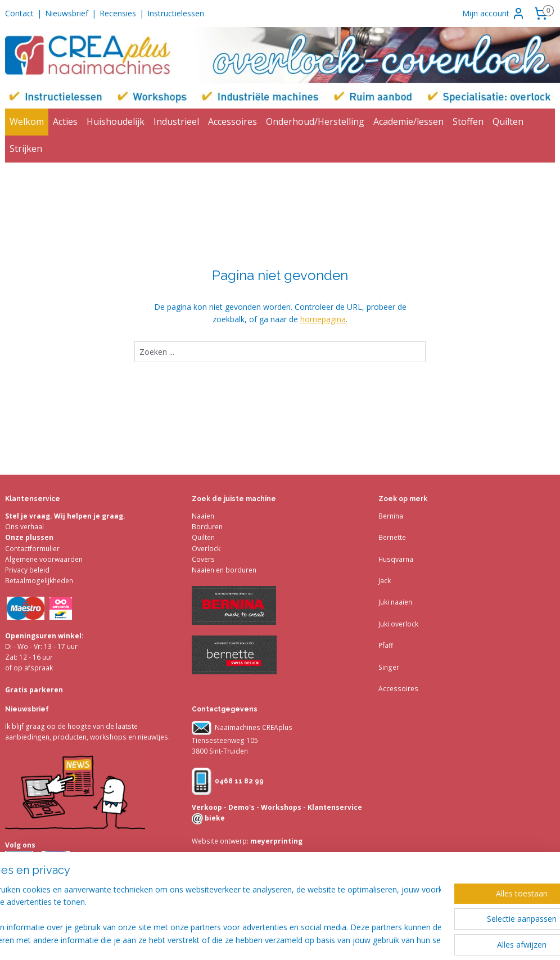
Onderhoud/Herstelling (315, 121)
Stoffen (468, 121)
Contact (19, 13)
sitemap (325, 939)
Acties (65, 121)
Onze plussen (29, 537)
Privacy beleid (27, 570)
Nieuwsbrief (67, 13)
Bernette (392, 537)
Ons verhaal (24, 527)
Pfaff (386, 645)
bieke (214, 818)
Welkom (27, 121)
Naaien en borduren (224, 570)
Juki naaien (395, 602)
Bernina (391, 516)
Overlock (206, 549)
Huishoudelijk (116, 121)
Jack (385, 581)
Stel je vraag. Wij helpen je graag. (65, 516)
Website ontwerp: (220, 841)
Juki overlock (398, 624)
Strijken (26, 148)
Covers (203, 559)
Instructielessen (176, 13)
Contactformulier (32, 549)
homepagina (323, 319)
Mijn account (494, 13)
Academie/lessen (408, 121)
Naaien (203, 516)
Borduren (207, 527)
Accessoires (232, 121)
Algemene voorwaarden (44, 559)
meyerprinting (276, 841)
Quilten (508, 121)
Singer (389, 667)
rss (348, 939)
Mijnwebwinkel (489, 939)
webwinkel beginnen (391, 939)
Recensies (118, 13)
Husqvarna (396, 559)
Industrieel (176, 121)
